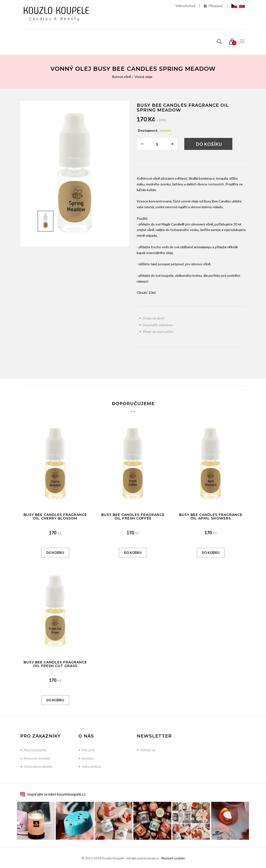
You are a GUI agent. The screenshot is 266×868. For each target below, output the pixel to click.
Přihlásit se (148, 750)
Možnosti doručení (37, 758)
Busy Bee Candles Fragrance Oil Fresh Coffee (133, 517)
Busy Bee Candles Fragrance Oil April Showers (211, 517)
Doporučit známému (158, 325)
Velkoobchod (185, 6)
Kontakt (88, 758)
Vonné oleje (143, 77)
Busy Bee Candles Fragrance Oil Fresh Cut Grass (55, 664)
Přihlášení (213, 6)
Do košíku (209, 144)
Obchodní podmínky (38, 767)
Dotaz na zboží (153, 318)
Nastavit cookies (173, 858)
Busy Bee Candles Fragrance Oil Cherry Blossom (55, 517)
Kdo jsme (88, 750)
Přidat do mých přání (158, 332)
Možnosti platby (35, 750)
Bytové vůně (122, 77)
